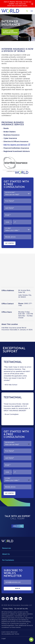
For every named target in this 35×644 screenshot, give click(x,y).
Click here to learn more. (17, 6)
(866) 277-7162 (17, 526)
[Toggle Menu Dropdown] (17, 548)
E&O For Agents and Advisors (15, 145)
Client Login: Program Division (10, 32)
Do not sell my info (21, 609)
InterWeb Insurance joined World (14, 328)
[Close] (32, 4)
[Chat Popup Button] (31, 640)
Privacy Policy (8, 609)
